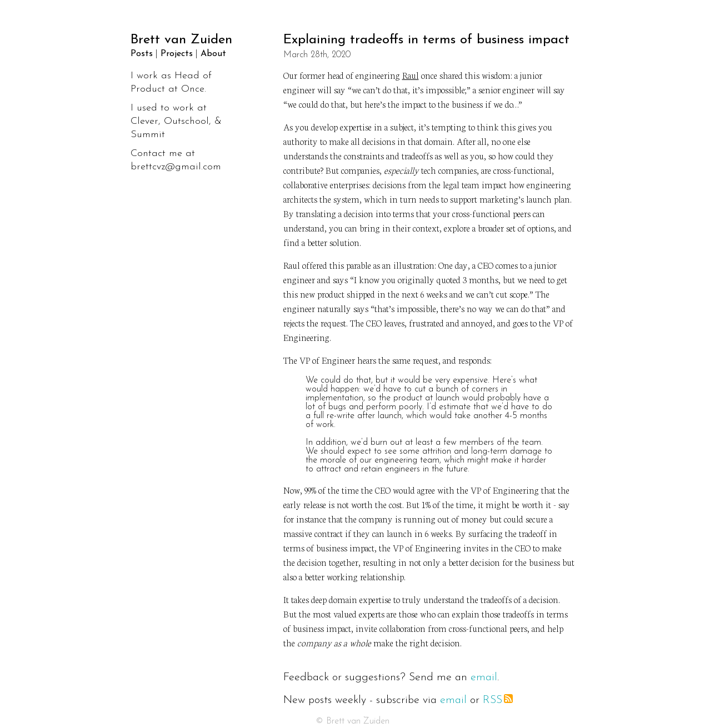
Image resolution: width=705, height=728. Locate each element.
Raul (411, 75)
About (213, 54)
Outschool (186, 121)
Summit (148, 135)
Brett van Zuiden (181, 40)
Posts (142, 54)
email (484, 677)
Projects (177, 54)
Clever (144, 121)
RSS (498, 700)
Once (193, 89)
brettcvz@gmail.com (176, 167)
